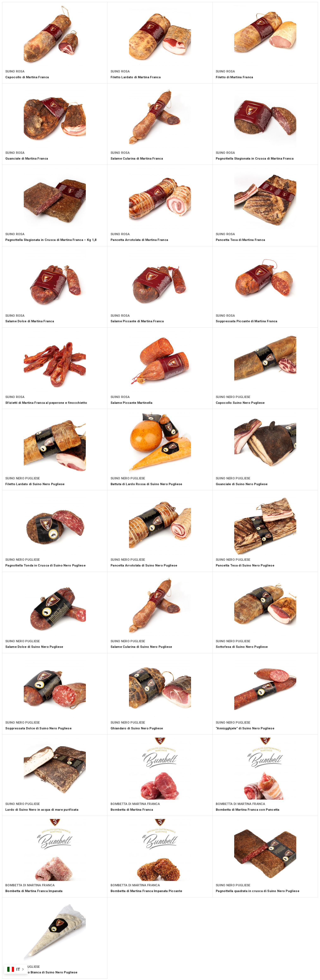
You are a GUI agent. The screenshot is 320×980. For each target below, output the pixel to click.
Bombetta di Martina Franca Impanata (36, 890)
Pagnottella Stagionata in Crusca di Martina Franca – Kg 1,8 (53, 240)
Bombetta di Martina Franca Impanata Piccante (148, 890)
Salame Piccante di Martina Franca (139, 321)
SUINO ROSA (15, 71)
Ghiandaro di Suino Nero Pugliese (138, 728)
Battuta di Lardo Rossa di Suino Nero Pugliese (148, 484)
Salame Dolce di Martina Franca (31, 321)
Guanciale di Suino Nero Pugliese (243, 484)
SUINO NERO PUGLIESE (233, 397)
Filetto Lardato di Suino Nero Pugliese (36, 484)
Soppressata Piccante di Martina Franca (248, 321)
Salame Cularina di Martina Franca (138, 158)
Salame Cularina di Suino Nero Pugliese (142, 646)
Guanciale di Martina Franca (28, 158)
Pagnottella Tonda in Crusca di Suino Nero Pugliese (47, 565)
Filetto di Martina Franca (236, 77)
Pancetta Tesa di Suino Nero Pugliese (246, 565)
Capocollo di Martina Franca (28, 77)
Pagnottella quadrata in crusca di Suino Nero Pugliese (259, 890)
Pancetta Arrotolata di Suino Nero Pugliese (146, 565)
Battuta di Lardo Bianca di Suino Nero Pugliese (43, 972)
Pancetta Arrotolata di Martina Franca (141, 240)
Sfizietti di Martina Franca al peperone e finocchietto (48, 402)
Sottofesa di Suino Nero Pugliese (243, 646)
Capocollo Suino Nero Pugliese (241, 402)
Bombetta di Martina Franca (133, 809)
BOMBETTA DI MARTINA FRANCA (135, 803)
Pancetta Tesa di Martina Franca (242, 240)
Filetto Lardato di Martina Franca (137, 77)
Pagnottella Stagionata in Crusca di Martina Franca (257, 158)
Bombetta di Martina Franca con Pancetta (249, 809)
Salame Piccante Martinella (133, 402)
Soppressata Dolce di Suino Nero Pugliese (40, 728)
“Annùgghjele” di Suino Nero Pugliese (246, 728)
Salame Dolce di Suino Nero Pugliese (35, 646)
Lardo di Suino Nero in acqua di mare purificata (43, 809)
